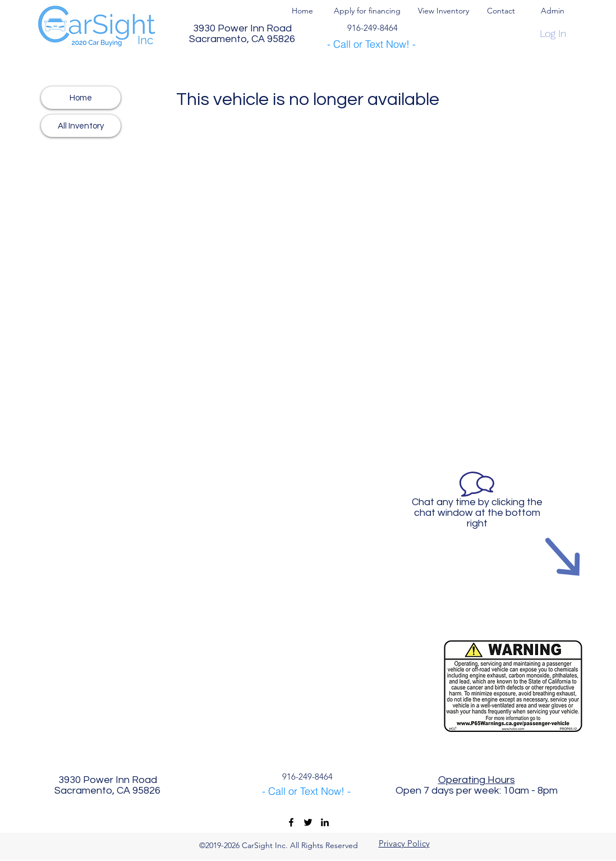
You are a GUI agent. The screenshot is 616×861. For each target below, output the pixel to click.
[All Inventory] (81, 126)
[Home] (81, 98)
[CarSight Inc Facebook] (291, 822)
